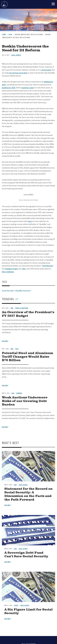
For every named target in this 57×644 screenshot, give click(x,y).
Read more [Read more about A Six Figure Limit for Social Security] (7, 619)
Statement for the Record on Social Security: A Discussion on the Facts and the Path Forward (28, 494)
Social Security (23, 485)
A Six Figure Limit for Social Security (28, 611)
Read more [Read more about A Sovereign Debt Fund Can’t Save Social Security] (7, 562)
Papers (16, 605)
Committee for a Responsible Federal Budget (4, 4)
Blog (15, 485)
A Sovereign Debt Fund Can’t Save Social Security (26, 555)
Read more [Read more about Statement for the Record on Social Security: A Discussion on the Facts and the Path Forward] (7, 505)
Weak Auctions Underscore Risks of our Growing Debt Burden (25, 401)
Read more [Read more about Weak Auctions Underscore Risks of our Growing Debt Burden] (5, 427)
